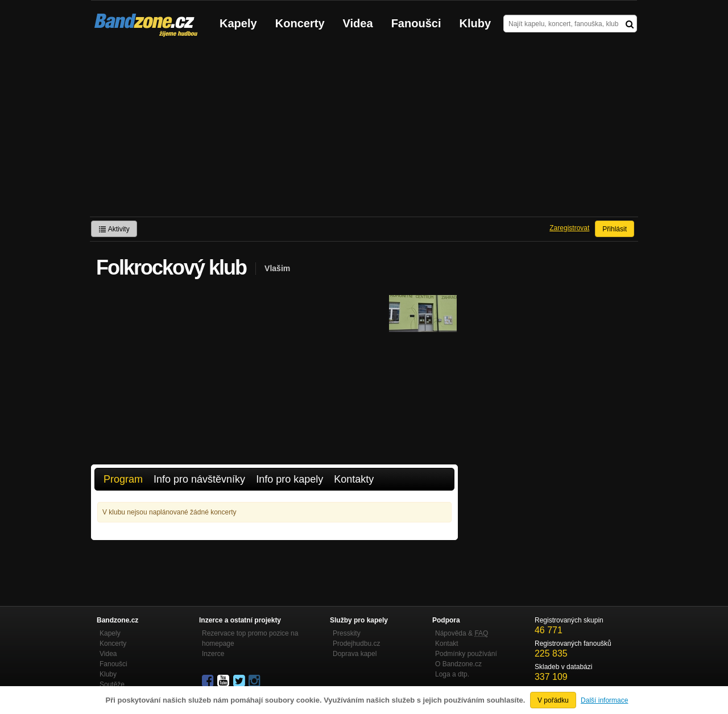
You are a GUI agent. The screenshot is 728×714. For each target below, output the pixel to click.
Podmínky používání (466, 654)
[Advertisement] (364, 131)
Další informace (604, 700)
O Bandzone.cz (458, 664)
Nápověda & (462, 633)
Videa (358, 23)
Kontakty (354, 479)
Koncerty (300, 23)
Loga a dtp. (452, 674)
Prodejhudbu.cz (356, 644)
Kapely (238, 23)
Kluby (475, 23)
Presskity (347, 633)
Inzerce (213, 654)
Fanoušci (416, 23)
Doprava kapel (355, 654)
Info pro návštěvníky (199, 479)
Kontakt (447, 644)
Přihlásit (615, 229)
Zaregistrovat (569, 228)
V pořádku (553, 700)
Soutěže (112, 684)
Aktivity (114, 229)
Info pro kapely (289, 479)
